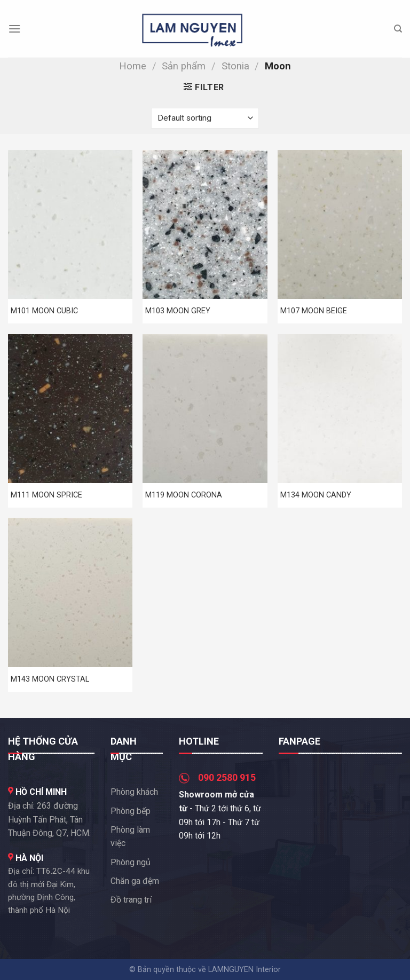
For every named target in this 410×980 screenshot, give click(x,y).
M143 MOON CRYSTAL (50, 679)
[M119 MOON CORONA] (205, 409)
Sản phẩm (184, 66)
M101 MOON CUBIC (44, 311)
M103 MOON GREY (178, 311)
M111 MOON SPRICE (46, 495)
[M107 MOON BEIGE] (340, 224)
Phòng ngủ (131, 862)
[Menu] (14, 29)
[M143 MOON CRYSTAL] (70, 592)
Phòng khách (134, 792)
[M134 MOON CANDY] (340, 409)
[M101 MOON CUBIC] (70, 224)
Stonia (235, 66)
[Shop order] (205, 118)
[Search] (398, 29)
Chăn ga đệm (135, 881)
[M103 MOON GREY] (205, 224)
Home (133, 66)
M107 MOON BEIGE (314, 311)
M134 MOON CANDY (316, 495)
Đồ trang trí (131, 900)
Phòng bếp (131, 811)
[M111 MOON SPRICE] (70, 409)
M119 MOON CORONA (184, 495)
